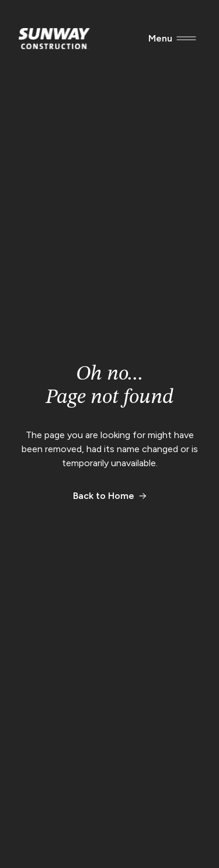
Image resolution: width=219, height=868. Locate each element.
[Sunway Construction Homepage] (57, 39)
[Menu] (160, 39)
